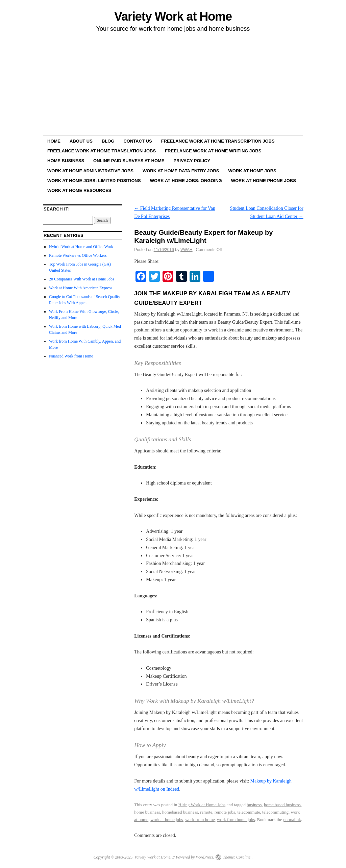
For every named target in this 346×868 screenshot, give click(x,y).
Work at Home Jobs (252, 171)
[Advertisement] (173, 85)
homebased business (180, 812)
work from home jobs (236, 820)
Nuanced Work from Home (71, 356)
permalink (292, 820)
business (254, 805)
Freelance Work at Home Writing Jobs (213, 151)
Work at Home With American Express (81, 288)
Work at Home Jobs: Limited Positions (94, 181)
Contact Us (138, 141)
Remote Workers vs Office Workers (78, 255)
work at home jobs (167, 820)
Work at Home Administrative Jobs (90, 171)
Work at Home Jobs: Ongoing (186, 181)
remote (206, 812)
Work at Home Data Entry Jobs (181, 171)
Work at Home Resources (79, 190)
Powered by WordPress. (195, 857)
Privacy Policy (192, 161)
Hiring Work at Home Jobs (202, 805)
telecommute (249, 812)
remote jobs (225, 812)
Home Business (66, 161)
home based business (282, 805)
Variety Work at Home (173, 16)
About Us (81, 141)
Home (54, 141)
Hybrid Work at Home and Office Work (81, 247)
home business (147, 812)
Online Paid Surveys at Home (129, 161)
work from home (200, 820)
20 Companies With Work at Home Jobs (82, 279)
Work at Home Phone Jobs (264, 181)
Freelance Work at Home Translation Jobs (102, 151)
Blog (108, 141)
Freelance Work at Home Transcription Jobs (218, 141)
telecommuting (275, 812)
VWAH (187, 250)
